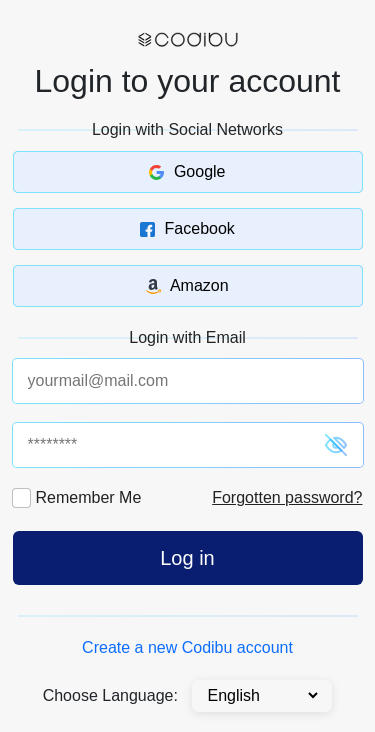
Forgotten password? (287, 497)
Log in (187, 558)
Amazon (187, 285)
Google (187, 171)
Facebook (187, 228)
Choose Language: (110, 695)
